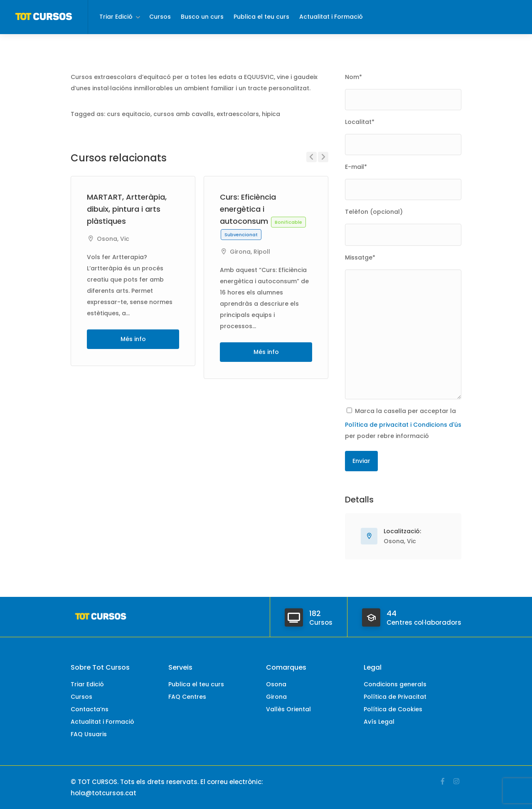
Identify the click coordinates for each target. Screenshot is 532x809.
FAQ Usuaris (89, 734)
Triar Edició (116, 17)
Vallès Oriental (288, 709)
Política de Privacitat (395, 697)
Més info (133, 339)
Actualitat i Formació (331, 17)
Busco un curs (202, 17)
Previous (312, 157)
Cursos (160, 17)
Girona (240, 252)
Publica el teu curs (261, 17)
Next (323, 157)
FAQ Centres (187, 697)
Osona (107, 239)
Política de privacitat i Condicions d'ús (403, 425)
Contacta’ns (90, 709)
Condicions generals (395, 684)
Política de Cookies (393, 709)
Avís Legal (379, 722)
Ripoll (262, 252)
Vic (125, 239)
